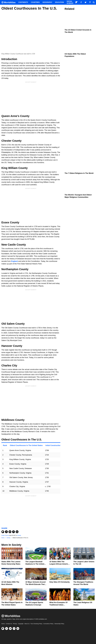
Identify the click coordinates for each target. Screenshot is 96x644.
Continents (23, 2)
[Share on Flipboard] (3, 532)
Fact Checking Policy (36, 624)
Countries (35, 2)
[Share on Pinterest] (13, 532)
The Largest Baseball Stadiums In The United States (35, 564)
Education (59, 2)
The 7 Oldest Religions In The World (79, 173)
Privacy (15, 624)
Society (19, 535)
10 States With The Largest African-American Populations (60, 564)
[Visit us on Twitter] (10, 629)
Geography (47, 2)
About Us (27, 624)
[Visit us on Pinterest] (14, 629)
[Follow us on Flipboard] (3, 629)
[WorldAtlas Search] (94, 2)
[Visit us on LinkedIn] (18, 629)
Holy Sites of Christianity (60, 582)
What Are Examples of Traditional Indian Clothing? (58, 605)
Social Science (70, 2)
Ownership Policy (59, 624)
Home (3, 624)
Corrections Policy (48, 624)
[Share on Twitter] (10, 532)
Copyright (21, 624)
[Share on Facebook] (6, 532)
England (14, 261)
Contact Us (9, 624)
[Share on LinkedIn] (17, 532)
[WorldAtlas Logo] (9, 2)
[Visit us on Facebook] (7, 629)
